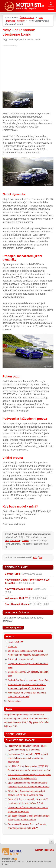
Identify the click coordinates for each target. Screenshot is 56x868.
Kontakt (39, 850)
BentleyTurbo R (14, 574)
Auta (41, 18)
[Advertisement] (28, 69)
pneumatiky (23, 715)
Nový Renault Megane (17, 604)
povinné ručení (28, 718)
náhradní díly (10, 718)
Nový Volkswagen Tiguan (19, 589)
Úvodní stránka (27, 18)
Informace (10, 21)
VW (19, 718)
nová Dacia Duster (13, 722)
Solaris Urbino (14, 701)
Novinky (21, 21)
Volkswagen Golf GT (16, 598)
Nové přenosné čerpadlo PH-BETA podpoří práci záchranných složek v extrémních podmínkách (28, 758)
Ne (41, 557)
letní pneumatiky (36, 715)
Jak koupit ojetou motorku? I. (21, 659)
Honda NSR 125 (16, 642)
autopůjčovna (10, 715)
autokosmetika (42, 718)
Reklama (49, 850)
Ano (35, 557)
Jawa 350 (12, 647)
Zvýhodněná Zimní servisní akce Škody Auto (29, 680)
